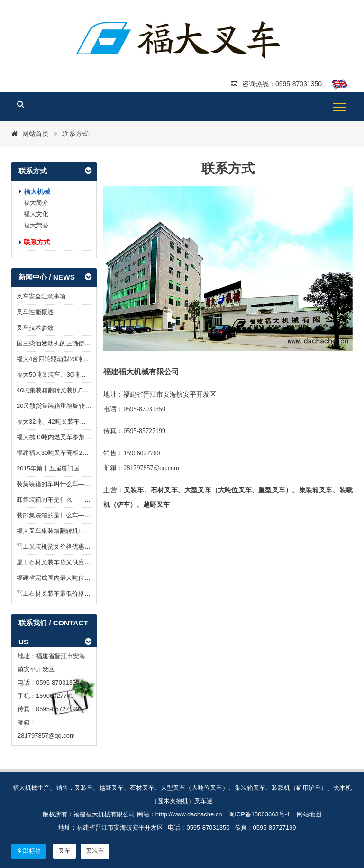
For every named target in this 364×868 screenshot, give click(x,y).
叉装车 (134, 490)
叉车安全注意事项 (41, 296)
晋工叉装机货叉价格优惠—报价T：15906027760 (83, 547)
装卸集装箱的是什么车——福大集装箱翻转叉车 (81, 515)
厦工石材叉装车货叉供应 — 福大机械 (68, 562)
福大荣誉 (36, 225)
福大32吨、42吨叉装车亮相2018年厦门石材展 (80, 421)
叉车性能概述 (35, 312)
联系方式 (75, 134)
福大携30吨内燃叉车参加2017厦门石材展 (73, 437)
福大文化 (36, 214)
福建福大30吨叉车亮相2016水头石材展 (70, 453)
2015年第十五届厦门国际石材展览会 (67, 468)
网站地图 (309, 814)
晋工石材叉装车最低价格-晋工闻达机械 (70, 593)
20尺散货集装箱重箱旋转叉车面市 (63, 406)
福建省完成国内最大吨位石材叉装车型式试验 (78, 578)
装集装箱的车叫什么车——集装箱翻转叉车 (75, 484)
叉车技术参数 (35, 328)
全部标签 (29, 851)
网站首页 (36, 134)
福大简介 (36, 203)
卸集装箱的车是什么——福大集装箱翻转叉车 (78, 500)
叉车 (171, 490)
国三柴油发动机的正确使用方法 (60, 343)
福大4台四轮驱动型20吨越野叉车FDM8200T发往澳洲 (90, 359)
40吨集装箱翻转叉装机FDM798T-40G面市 (74, 390)
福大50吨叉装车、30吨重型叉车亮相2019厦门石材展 (89, 375)
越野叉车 (156, 505)
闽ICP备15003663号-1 (259, 814)
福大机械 (37, 191)
